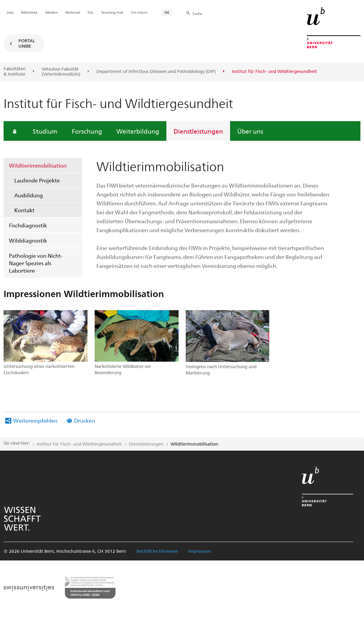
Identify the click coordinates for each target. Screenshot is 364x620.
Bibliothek (29, 12)
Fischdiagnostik (28, 225)
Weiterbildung (138, 131)
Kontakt (24, 210)
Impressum (200, 551)
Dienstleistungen (198, 131)
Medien (51, 12)
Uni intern (139, 12)
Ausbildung (29, 195)
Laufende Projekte (37, 180)
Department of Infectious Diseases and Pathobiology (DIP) (156, 71)
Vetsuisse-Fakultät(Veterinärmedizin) (61, 72)
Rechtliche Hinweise (157, 551)
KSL (90, 12)
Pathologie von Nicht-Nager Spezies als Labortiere (36, 263)
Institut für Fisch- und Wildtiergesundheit (79, 444)
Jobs (10, 12)
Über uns (250, 131)
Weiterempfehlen (35, 420)
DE (167, 12)
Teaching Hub (112, 12)
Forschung (87, 131)
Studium (45, 131)
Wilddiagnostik (28, 240)
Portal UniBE (27, 43)
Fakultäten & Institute (15, 71)
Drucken (85, 420)
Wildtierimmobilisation (38, 165)
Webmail (73, 12)
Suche (197, 13)
